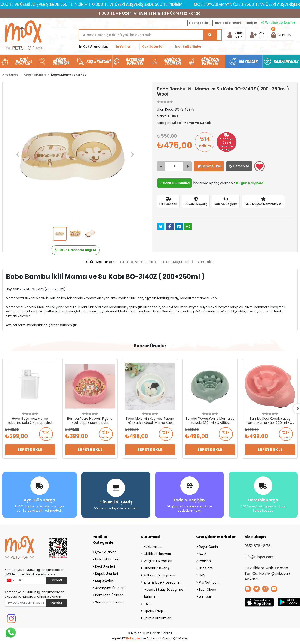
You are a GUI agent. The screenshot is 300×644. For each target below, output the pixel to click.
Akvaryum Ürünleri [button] (135, 61)
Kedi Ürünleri (105, 566)
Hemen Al (239, 166)
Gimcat (205, 597)
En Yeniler (123, 46)
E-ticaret (134, 638)
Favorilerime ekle (259, 167)
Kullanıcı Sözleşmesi (159, 575)
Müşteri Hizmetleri (158, 561)
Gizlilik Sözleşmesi (158, 554)
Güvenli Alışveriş (156, 568)
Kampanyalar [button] (286, 61)
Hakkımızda (153, 547)
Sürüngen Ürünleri (109, 602)
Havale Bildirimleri (227, 23)
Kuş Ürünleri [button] (99, 61)
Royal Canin (208, 547)
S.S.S (147, 604)
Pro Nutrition (209, 582)
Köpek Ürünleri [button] (61, 61)
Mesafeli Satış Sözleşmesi (164, 590)
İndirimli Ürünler (188, 46)
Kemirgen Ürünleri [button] (173, 61)
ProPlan (205, 561)
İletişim (252, 23)
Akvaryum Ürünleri (110, 588)
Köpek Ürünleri (107, 574)
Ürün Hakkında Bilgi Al (75, 250)
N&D (202, 554)
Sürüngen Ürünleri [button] (210, 61)
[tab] (101, 262)
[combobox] (10, 581)
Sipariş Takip (198, 23)
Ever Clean (208, 590)
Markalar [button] (249, 61)
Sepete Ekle (209, 166)
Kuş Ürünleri (104, 581)
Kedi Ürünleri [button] (24, 61)
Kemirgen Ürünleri (109, 595)
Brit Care (206, 568)
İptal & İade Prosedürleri (162, 582)
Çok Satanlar (153, 46)
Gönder (56, 580)
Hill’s (202, 575)
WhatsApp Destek (278, 23)
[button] (281, 35)
